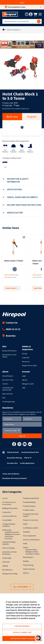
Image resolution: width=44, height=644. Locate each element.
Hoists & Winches (13, 30)
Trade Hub (26, 358)
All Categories (22, 587)
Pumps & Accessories (31, 520)
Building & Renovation (10, 508)
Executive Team (8, 380)
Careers (5, 384)
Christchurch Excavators (9, 537)
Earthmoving (7, 530)
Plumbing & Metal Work (31, 498)
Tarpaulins (27, 532)
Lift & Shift (6, 562)
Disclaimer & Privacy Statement (15, 478)
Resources (26, 362)
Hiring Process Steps (29, 365)
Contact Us (10, 323)
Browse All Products (9, 351)
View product (12, 288)
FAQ (4, 398)
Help (24, 388)
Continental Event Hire (30, 452)
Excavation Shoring (14, 458)
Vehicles (26, 573)
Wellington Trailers (32, 552)
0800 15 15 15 (11, 329)
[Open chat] (38, 638)
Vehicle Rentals (13, 452)
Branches (9, 336)
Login (24, 376)
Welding (26, 561)
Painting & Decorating (10, 574)
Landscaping (7, 558)
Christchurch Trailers (33, 554)
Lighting (5, 566)
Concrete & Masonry (10, 516)
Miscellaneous (7, 570)
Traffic (25, 544)
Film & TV (28, 458)
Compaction (7, 512)
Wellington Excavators (12, 534)
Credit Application (9, 402)
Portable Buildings (29, 502)
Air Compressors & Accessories (9, 503)
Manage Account (28, 384)
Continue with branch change (22, 638)
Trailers (26, 547)
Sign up (25, 380)
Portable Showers (29, 506)
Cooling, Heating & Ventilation (9, 525)
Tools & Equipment (30, 536)
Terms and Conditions (11, 474)
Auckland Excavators (12, 532)
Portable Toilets (29, 510)
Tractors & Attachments (31, 540)
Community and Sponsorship (8, 389)
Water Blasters (28, 557)
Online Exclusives (29, 569)
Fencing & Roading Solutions (9, 543)
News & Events (8, 394)
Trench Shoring (28, 565)
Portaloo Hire (12, 463)
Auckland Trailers (31, 550)
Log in (22, 2)
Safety (25, 524)
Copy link (7, 105)
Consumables (7, 520)
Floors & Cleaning (8, 548)
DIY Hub (25, 354)
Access (5, 498)
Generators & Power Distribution (10, 553)
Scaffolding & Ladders (31, 528)
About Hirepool (8, 376)
